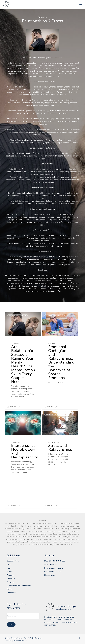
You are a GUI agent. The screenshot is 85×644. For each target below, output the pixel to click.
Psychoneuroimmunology (54, 568)
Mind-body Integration (53, 572)
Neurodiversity (50, 575)
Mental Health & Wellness (55, 561)
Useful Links (12, 593)
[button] (81, 4)
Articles (10, 572)
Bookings (10, 582)
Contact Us (11, 579)
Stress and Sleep (51, 564)
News (9, 568)
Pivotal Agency (21, 641)
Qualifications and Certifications (19, 586)
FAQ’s (9, 589)
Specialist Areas (13, 561)
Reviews (10, 575)
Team (9, 564)
